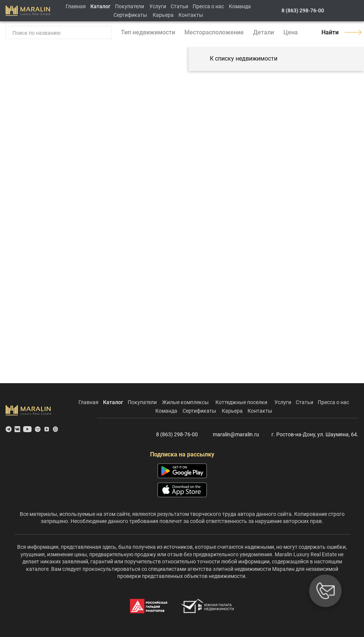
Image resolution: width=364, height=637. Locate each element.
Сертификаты (130, 15)
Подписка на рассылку (182, 454)
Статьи (179, 6)
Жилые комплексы (185, 402)
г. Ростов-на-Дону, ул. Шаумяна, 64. (312, 435)
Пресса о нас (208, 6)
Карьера (163, 15)
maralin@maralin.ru (231, 435)
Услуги (158, 6)
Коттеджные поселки (241, 402)
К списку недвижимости (237, 59)
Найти (340, 32)
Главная (76, 6)
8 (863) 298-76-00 (303, 10)
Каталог (100, 6)
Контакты (191, 15)
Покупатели (130, 6)
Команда (240, 6)
